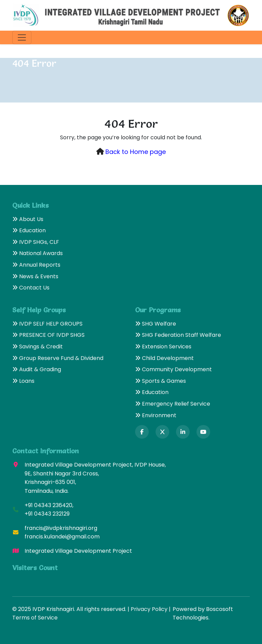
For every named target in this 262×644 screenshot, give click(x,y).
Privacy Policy (149, 609)
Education (29, 230)
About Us (28, 219)
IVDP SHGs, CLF (36, 242)
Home (20, 76)
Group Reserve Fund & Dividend (58, 358)
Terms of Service (35, 618)
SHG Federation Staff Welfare (178, 335)
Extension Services (163, 347)
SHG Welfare (156, 324)
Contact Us (31, 288)
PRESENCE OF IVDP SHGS (48, 335)
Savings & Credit (38, 347)
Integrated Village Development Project (78, 551)
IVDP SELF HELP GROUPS (47, 324)
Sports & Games (161, 381)
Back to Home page (136, 152)
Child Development (164, 358)
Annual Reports (36, 265)
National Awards (38, 253)
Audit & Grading (37, 369)
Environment (156, 415)
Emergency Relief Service (173, 404)
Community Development (173, 369)
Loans (23, 381)
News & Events (35, 276)
